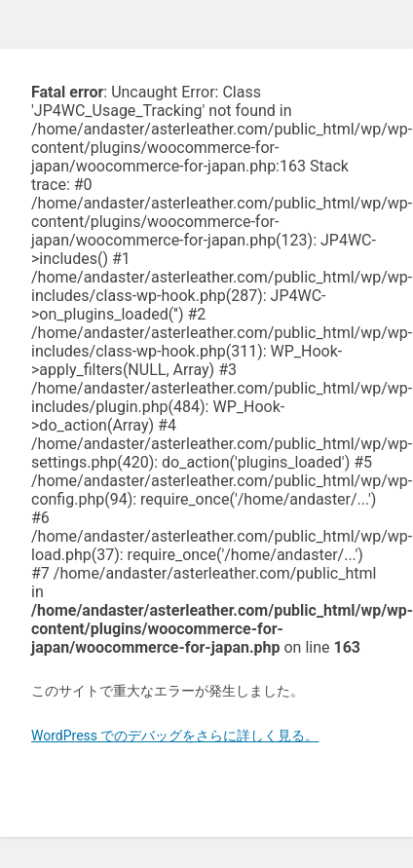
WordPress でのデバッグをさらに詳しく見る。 (175, 736)
